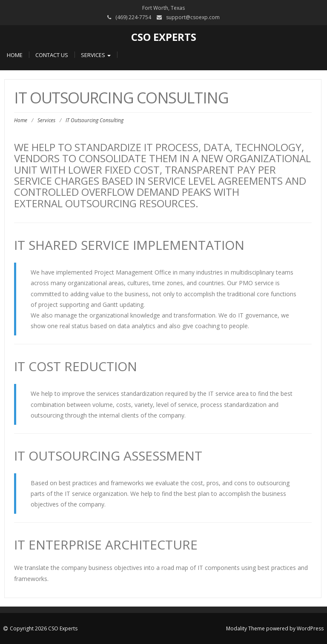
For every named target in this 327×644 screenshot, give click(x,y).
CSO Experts (164, 37)
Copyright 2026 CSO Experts (44, 628)
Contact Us (52, 55)
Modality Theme (245, 628)
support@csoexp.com (193, 17)
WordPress (310, 628)
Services (96, 55)
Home (15, 55)
